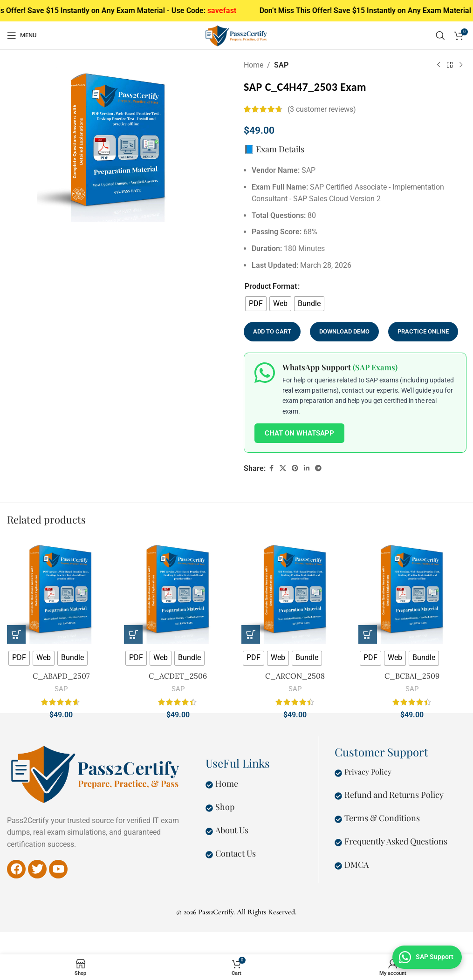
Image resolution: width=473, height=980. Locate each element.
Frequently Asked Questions (396, 841)
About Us (232, 830)
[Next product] (460, 65)
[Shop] (209, 808)
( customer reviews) (322, 109)
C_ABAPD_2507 (61, 676)
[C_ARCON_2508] (295, 589)
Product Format (271, 286)
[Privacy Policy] (338, 773)
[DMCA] (338, 866)
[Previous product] (438, 65)
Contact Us (236, 853)
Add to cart (272, 331)
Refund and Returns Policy (394, 795)
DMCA (356, 864)
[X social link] (283, 468)
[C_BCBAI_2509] (412, 589)
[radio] (256, 303)
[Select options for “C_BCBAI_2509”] (368, 634)
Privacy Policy (368, 772)
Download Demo (344, 331)
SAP (281, 65)
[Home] (209, 785)
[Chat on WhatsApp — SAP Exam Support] (427, 957)
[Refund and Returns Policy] (338, 796)
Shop (225, 807)
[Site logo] (236, 35)
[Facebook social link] (271, 468)
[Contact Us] (209, 855)
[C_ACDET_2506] (178, 589)
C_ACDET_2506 (178, 676)
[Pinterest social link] (295, 468)
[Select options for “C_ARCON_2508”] (251, 634)
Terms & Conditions (382, 818)
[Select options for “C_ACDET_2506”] (133, 634)
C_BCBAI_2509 (412, 676)
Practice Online (423, 331)
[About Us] (209, 831)
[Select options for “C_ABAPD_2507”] (16, 634)
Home (254, 65)
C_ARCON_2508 (295, 676)
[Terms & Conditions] (338, 819)
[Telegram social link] (318, 468)
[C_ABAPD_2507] (61, 589)
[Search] (440, 35)
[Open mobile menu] (22, 35)
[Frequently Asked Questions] (338, 843)
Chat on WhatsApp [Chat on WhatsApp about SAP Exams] (299, 433)
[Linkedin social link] (307, 468)
